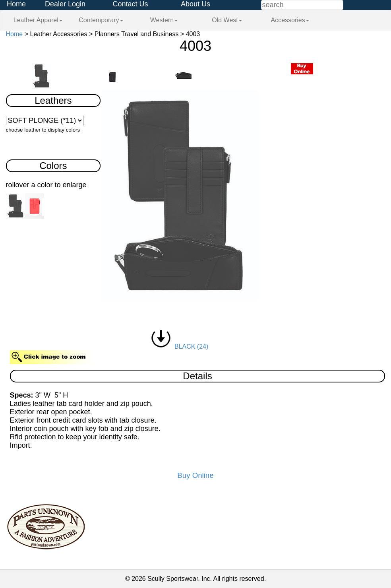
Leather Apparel (38, 20)
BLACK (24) (180, 346)
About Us (195, 4)
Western (164, 20)
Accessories (290, 20)
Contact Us (130, 4)
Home (16, 4)
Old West (227, 20)
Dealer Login (65, 4)
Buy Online (195, 475)
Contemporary (101, 20)
